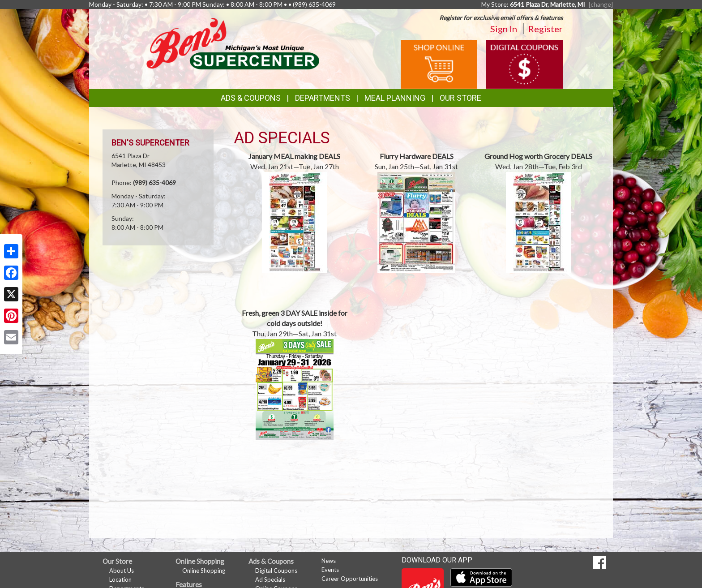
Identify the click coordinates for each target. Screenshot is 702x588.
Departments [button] (323, 98)
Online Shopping (204, 571)
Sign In (504, 29)
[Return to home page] (233, 43)
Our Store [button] (460, 98)
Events (330, 570)
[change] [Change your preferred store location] (601, 4)
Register (546, 29)
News (329, 561)
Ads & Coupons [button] (251, 98)
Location (120, 579)
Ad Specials (270, 579)
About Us (122, 571)
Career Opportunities (350, 579)
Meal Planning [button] (395, 98)
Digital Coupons (276, 571)
